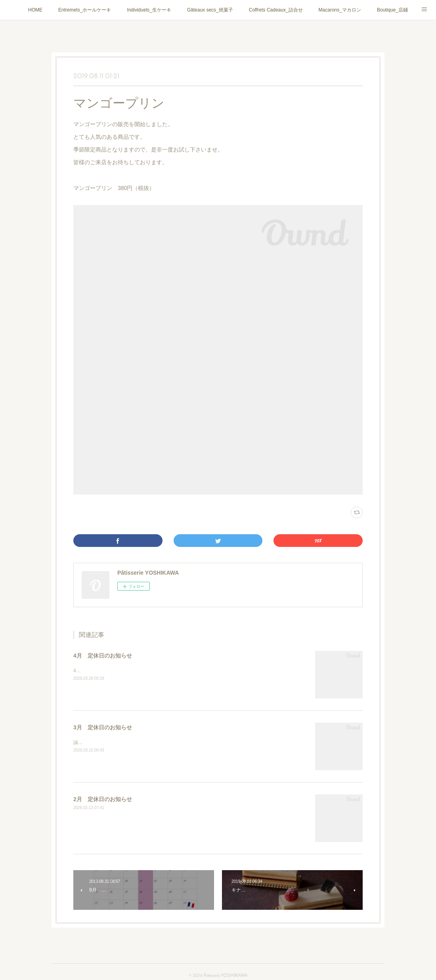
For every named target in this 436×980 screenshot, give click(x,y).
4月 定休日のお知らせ (103, 656)
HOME (35, 10)
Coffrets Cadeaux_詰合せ (276, 10)
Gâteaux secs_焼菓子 (210, 10)
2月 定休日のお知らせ (103, 799)
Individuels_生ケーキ (149, 10)
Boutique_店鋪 (392, 10)
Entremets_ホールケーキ (85, 10)
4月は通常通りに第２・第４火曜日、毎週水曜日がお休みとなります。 (148, 671)
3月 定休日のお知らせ (103, 727)
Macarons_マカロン (340, 10)
